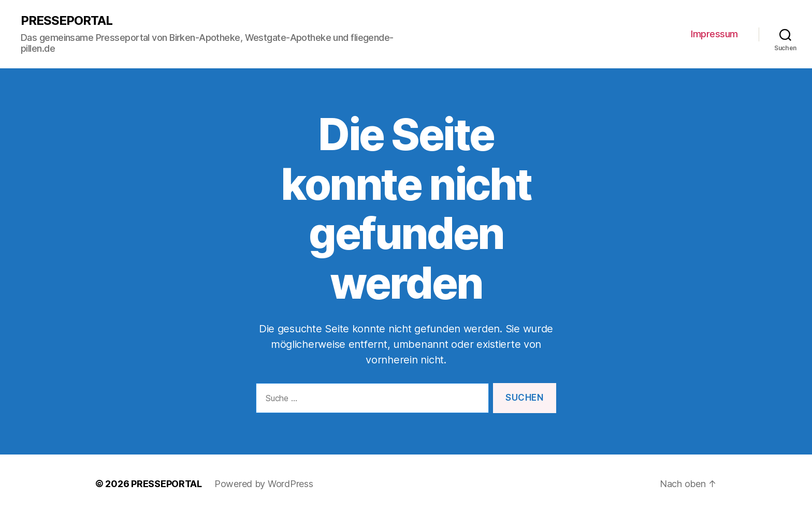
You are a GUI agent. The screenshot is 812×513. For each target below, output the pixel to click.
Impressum (714, 34)
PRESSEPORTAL (67, 21)
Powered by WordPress (264, 484)
